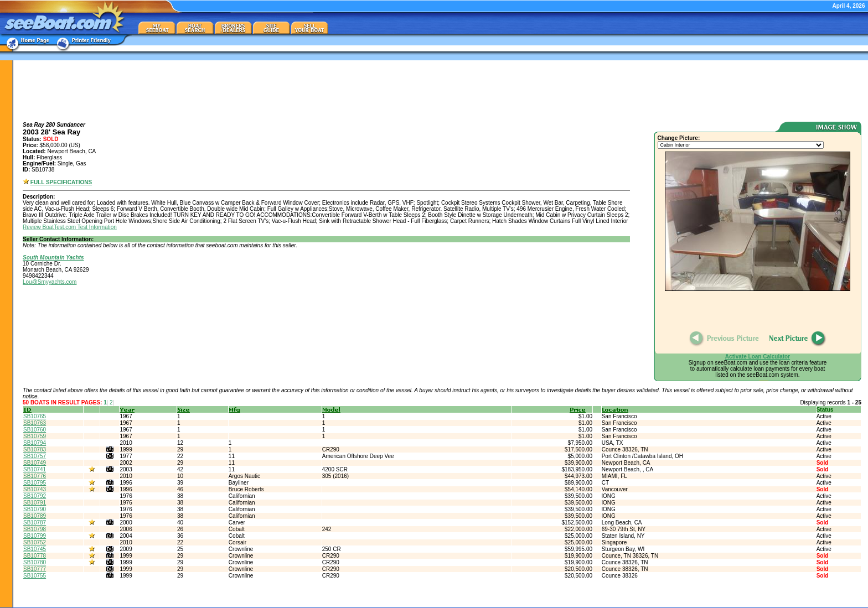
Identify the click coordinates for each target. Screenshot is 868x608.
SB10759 (35, 436)
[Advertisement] (442, 91)
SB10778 (35, 556)
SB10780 (35, 562)
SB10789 (35, 516)
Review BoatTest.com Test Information (70, 227)
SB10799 (35, 536)
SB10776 (35, 476)
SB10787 (35, 523)
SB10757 (35, 456)
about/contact (776, 601)
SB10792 (35, 496)
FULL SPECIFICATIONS (61, 182)
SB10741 (35, 469)
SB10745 (35, 549)
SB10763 (35, 423)
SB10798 (35, 529)
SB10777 (35, 569)
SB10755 (35, 576)
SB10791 (35, 503)
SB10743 (35, 489)
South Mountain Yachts (53, 258)
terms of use (849, 601)
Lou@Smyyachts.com (50, 282)
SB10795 (35, 483)
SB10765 (35, 416)
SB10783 (35, 449)
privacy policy (813, 601)
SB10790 (35, 509)
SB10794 (35, 443)
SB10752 (35, 542)
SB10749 (35, 463)
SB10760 (35, 430)
